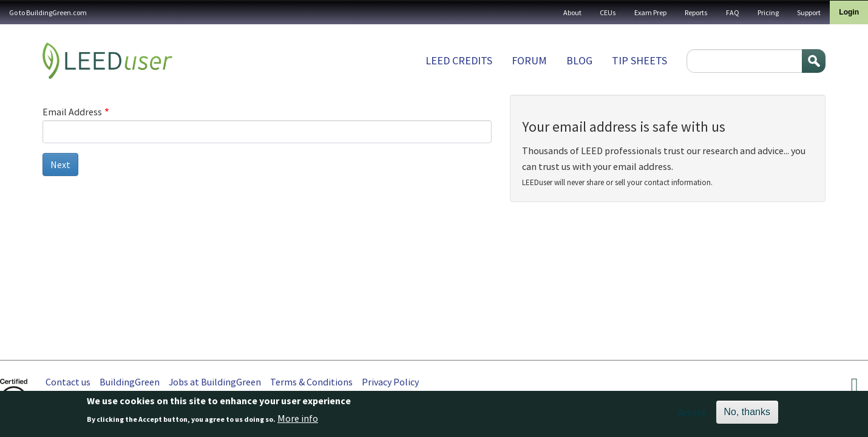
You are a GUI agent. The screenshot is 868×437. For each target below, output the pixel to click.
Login (849, 12)
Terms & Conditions (311, 382)
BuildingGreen (130, 382)
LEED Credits (459, 60)
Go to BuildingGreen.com (48, 12)
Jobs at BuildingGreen (215, 382)
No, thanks (747, 414)
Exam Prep (650, 12)
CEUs (608, 12)
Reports (696, 12)
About (572, 12)
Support (809, 12)
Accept (692, 415)
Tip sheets (639, 60)
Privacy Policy (390, 382)
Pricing (768, 12)
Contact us (68, 382)
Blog (579, 60)
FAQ (733, 12)
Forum (529, 60)
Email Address (72, 112)
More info (298, 421)
